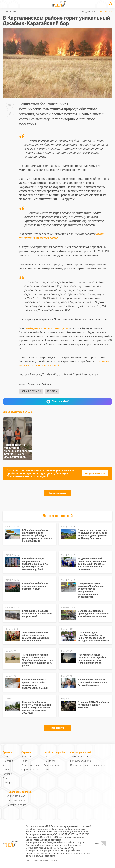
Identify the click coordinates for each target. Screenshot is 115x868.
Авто (5, 765)
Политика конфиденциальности (88, 765)
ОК (111, 11)
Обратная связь (30, 770)
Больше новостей (58, 493)
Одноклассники (52, 765)
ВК (106, 11)
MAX (100, 11)
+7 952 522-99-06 (79, 757)
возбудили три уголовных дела (47, 328)
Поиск (25, 761)
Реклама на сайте (16, 805)
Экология (8, 761)
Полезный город (30, 765)
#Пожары (52, 391)
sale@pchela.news (16, 801)
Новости (26, 757)
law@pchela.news (45, 856)
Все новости (58, 728)
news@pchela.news (81, 761)
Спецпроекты (10, 783)
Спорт (6, 770)
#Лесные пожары (31, 391)
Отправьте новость (95, 473)
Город (6, 757)
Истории (7, 774)
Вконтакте (49, 761)
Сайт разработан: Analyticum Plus (42, 861)
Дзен (46, 770)
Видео (6, 778)
